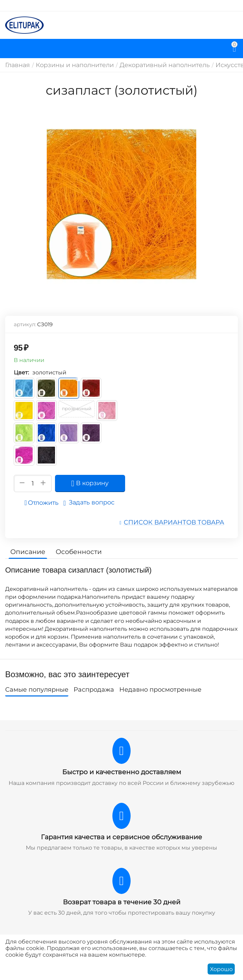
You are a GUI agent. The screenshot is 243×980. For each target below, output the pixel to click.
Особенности (75, 551)
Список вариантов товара (180, 522)
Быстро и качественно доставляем (122, 771)
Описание (27, 551)
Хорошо (221, 969)
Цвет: (21, 372)
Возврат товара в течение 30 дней (122, 900)
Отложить (44, 503)
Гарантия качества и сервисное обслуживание (121, 835)
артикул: (25, 324)
